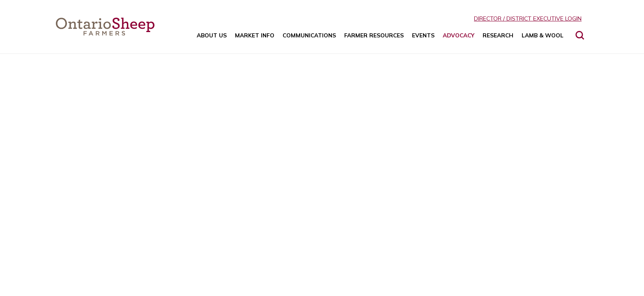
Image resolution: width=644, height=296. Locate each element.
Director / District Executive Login (528, 18)
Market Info (255, 35)
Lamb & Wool (543, 35)
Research (498, 35)
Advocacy (459, 35)
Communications (309, 35)
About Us (212, 35)
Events (423, 35)
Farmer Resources (374, 35)
